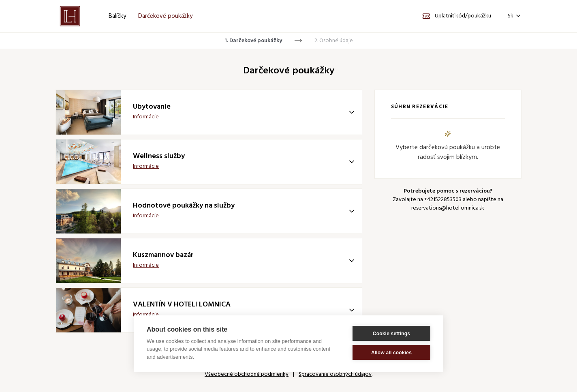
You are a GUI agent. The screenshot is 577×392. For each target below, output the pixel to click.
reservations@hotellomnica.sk (448, 208)
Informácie (146, 117)
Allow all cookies (391, 353)
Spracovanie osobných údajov (335, 374)
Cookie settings (391, 334)
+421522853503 (443, 200)
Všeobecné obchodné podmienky (247, 374)
